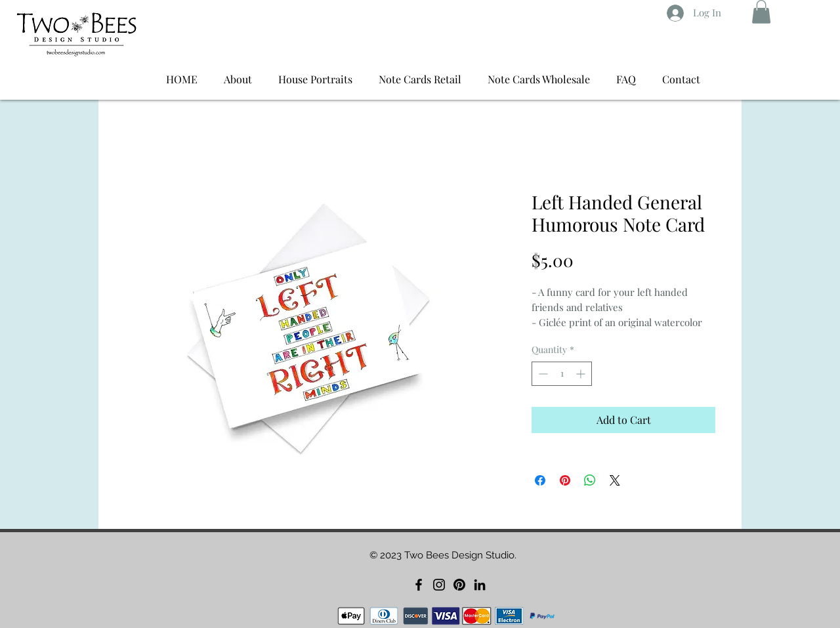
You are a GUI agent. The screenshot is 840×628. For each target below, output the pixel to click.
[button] (761, 12)
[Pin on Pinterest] (565, 480)
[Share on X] (615, 480)
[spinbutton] (562, 374)
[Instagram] (439, 585)
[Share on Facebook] (540, 480)
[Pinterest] (459, 585)
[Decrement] (542, 374)
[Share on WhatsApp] (590, 480)
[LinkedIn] (480, 585)
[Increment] (582, 374)
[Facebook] (419, 585)
